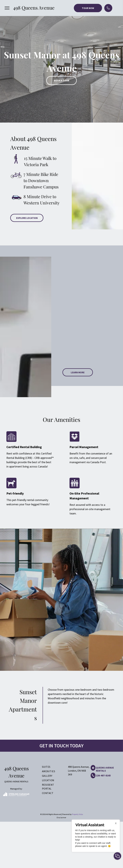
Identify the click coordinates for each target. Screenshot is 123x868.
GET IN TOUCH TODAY (61, 746)
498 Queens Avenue (34, 8)
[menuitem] (51, 767)
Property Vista (77, 814)
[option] (61, 61)
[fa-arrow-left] (93, 770)
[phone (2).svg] (108, 10)
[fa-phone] (93, 777)
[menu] (7, 8)
